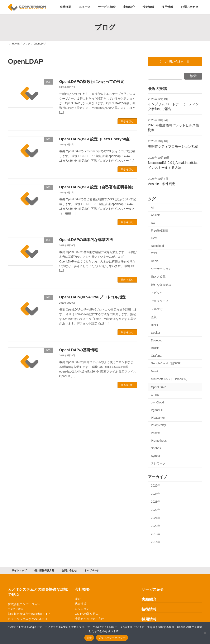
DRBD (155, 348)
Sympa (156, 456)
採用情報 (149, 619)
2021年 (156, 518)
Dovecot (156, 340)
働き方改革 (158, 277)
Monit (154, 371)
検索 (193, 76)
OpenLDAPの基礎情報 (79, 350)
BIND (154, 325)
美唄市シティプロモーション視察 (173, 146)
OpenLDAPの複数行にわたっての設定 (92, 82)
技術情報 (149, 610)
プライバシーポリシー (112, 638)
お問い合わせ (69, 570)
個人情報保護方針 (44, 570)
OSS (154, 254)
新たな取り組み (161, 285)
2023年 (156, 502)
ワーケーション (161, 269)
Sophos (156, 448)
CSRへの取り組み (87, 614)
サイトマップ (19, 570)
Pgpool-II (157, 410)
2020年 (156, 526)
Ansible (156, 215)
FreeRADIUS (159, 231)
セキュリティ (160, 301)
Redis (155, 261)
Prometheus (159, 441)
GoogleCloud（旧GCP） (167, 363)
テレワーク (158, 464)
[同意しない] (205, 633)
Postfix (155, 433)
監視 (154, 317)
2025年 (156, 486)
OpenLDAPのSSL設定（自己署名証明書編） (97, 187)
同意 (89, 638)
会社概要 (82, 589)
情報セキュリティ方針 (89, 619)
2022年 (156, 510)
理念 (78, 599)
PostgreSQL (159, 425)
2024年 (156, 494)
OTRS (155, 395)
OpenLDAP (158, 387)
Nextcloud (157, 246)
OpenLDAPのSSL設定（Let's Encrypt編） (96, 139)
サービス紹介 (153, 589)
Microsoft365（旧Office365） (170, 379)
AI (152, 208)
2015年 (156, 542)
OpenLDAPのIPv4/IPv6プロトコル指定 (92, 297)
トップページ (92, 570)
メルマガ (157, 309)
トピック (157, 293)
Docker (156, 333)
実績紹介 (149, 600)
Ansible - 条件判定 (162, 184)
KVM (154, 238)
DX (153, 223)
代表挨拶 (81, 604)
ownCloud (157, 402)
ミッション (82, 609)
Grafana (156, 356)
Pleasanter (158, 418)
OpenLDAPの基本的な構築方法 (86, 240)
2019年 (156, 534)
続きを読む (127, 121)
